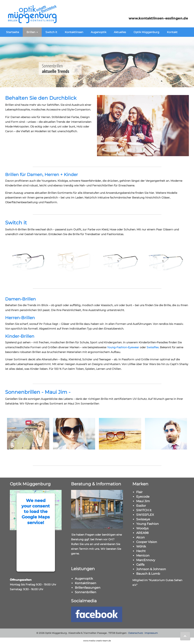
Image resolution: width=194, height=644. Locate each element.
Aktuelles (120, 32)
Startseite (13, 32)
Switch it (51, 32)
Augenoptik (99, 32)
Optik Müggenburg (146, 32)
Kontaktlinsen (74, 32)
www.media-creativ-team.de (97, 641)
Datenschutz (136, 633)
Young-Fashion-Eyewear (123, 347)
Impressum (151, 633)
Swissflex (153, 347)
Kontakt (172, 32)
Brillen (32, 32)
